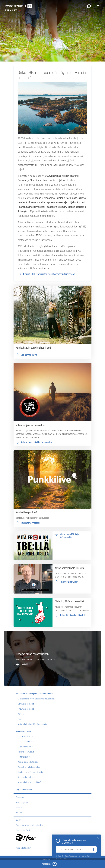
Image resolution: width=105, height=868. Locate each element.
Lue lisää (24, 664)
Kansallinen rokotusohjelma (29, 767)
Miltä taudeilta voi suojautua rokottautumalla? (34, 694)
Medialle (19, 812)
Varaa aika (20, 797)
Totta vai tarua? (24, 757)
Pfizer (26, 838)
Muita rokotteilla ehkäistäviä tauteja (32, 724)
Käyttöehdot (21, 820)
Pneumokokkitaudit (26, 709)
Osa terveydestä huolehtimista (30, 772)
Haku (89, 6)
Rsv (19, 719)
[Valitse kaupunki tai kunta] (76, 849)
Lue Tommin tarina (52, 322)
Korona (21, 714)
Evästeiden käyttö (23, 830)
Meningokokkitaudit (26, 704)
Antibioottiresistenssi (27, 777)
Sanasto (19, 807)
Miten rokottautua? (26, 747)
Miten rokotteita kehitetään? (29, 782)
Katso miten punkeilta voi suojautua (52, 405)
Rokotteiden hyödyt (26, 752)
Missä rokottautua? (26, 742)
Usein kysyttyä (22, 802)
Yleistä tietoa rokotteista (28, 762)
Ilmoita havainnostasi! (52, 489)
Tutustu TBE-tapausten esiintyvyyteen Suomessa (49, 274)
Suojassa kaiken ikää (24, 790)
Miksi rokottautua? (23, 732)
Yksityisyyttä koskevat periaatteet (30, 825)
